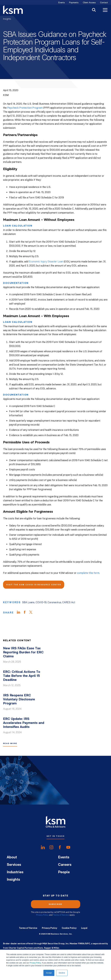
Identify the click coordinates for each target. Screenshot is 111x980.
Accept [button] (49, 973)
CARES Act (69, 602)
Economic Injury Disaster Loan (46, 262)
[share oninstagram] (51, 847)
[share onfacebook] (60, 847)
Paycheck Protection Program (25, 108)
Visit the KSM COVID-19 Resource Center (34, 585)
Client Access (89, 3)
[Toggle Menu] (105, 10)
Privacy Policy (35, 963)
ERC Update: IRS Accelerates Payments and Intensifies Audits (24, 723)
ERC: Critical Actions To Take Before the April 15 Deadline (22, 676)
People (64, 872)
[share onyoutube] (68, 847)
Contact (104, 3)
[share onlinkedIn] (43, 847)
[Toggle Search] (94, 10)
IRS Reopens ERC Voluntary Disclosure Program (19, 700)
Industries (15, 872)
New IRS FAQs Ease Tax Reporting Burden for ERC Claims (23, 652)
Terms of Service (61, 915)
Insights (7, 19)
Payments (74, 3)
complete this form (88, 573)
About (12, 857)
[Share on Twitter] (32, 613)
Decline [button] (62, 973)
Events (62, 3)
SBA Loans (28, 602)
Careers (65, 865)
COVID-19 (41, 602)
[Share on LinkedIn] (20, 613)
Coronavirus (54, 602)
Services (14, 865)
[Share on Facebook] (26, 613)
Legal (84, 928)
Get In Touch (55, 836)
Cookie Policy (69, 928)
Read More (10, 743)
